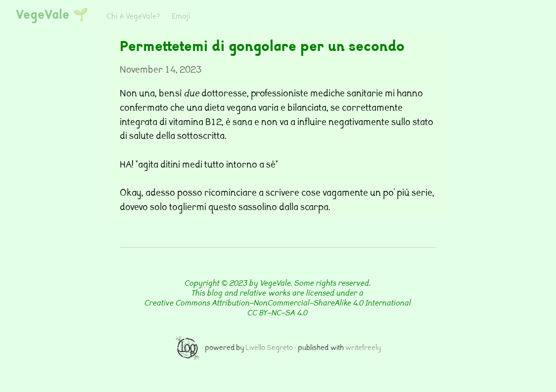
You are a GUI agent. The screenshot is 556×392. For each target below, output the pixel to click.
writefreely (363, 348)
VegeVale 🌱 (52, 16)
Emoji (181, 17)
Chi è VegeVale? (133, 17)
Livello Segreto (269, 348)
